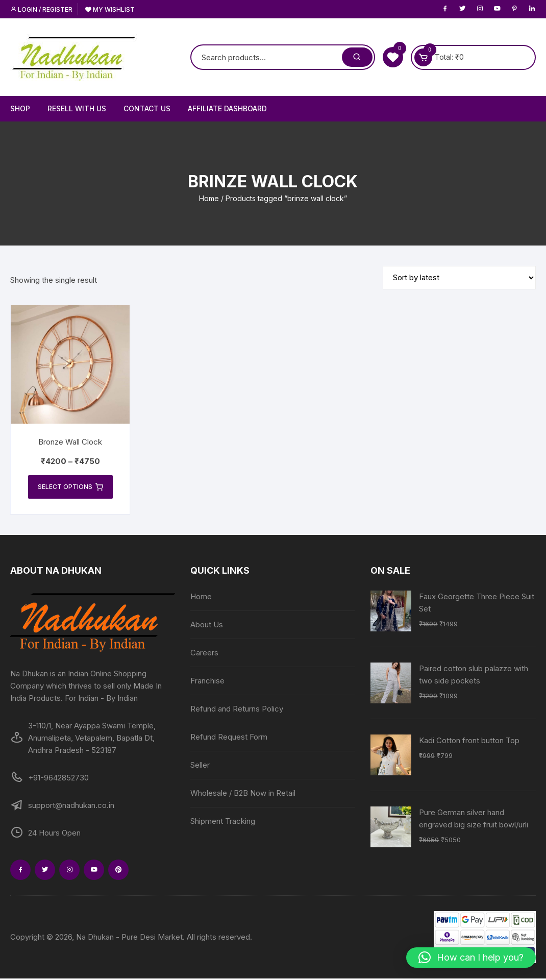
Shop (20, 108)
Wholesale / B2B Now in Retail (243, 794)
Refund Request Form (229, 738)
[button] (471, 958)
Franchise (207, 682)
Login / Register (41, 9)
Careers (204, 654)
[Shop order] (459, 278)
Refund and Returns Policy (237, 710)
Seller (200, 766)
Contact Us (147, 108)
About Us (207, 626)
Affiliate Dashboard (227, 108)
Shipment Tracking (223, 823)
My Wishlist (110, 9)
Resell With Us (77, 108)
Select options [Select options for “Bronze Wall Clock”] (70, 487)
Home (209, 198)
